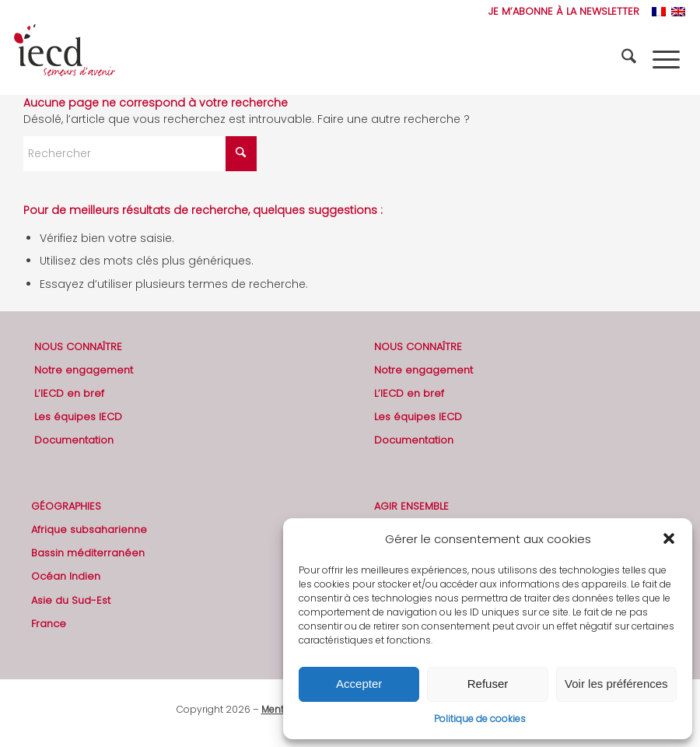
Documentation (74, 440)
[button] (669, 538)
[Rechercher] (631, 59)
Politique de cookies (480, 719)
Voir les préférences (616, 684)
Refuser (488, 684)
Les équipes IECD (78, 417)
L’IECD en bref (69, 393)
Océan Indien (66, 576)
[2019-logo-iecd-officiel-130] (65, 59)
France (49, 624)
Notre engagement (84, 370)
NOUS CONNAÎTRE (78, 347)
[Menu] (666, 59)
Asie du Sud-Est (71, 600)
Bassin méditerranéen (88, 553)
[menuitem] (560, 12)
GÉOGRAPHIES (66, 506)
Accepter (359, 684)
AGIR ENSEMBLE (411, 506)
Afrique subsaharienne (89, 530)
